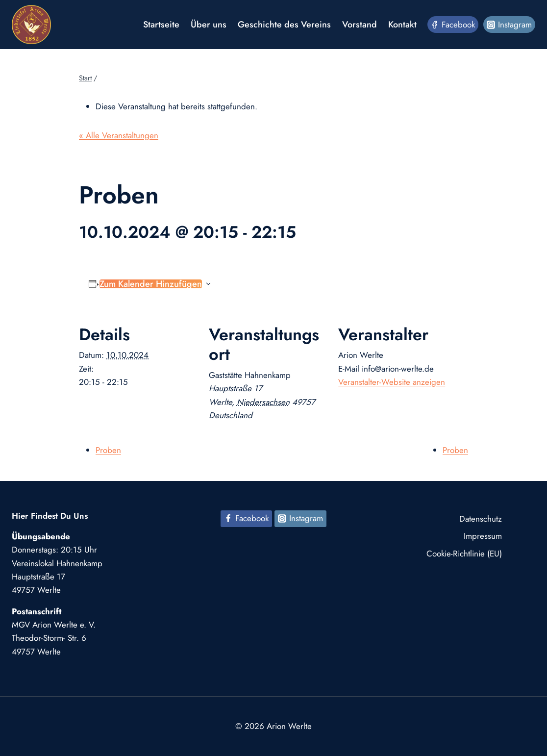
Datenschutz (481, 519)
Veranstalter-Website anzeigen (392, 382)
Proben (108, 450)
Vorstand (360, 25)
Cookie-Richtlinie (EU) (464, 554)
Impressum (483, 536)
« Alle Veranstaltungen (119, 135)
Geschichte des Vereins (284, 25)
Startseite (161, 25)
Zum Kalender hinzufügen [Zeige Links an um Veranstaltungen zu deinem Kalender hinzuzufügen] (151, 284)
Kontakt (402, 25)
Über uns (209, 25)
